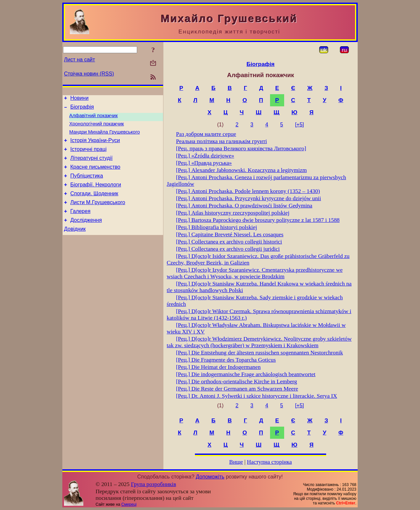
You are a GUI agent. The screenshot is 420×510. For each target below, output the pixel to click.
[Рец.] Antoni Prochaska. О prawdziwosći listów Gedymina (244, 206)
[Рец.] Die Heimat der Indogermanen (219, 367)
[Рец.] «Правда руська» (204, 163)
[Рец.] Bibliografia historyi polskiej (217, 227)
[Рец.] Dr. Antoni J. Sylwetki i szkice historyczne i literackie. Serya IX (257, 396)
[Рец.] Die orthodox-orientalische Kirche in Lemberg (237, 382)
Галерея (80, 225)
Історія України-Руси (95, 146)
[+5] (299, 125)
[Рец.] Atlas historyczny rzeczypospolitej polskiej (233, 213)
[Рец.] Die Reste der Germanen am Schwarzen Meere (237, 389)
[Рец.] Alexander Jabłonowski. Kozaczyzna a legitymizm (241, 170)
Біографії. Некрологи (96, 195)
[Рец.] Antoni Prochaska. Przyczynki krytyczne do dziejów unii (249, 198)
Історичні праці (88, 156)
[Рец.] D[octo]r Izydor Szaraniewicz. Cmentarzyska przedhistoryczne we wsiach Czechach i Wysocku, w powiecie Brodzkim (255, 273)
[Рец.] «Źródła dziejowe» (205, 156)
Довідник (75, 245)
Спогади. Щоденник (94, 205)
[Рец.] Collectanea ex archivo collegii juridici (228, 249)
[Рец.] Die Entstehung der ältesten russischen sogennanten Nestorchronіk (260, 353)
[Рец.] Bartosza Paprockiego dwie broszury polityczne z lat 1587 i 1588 (258, 220)
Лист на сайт (80, 60)
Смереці (129, 504)
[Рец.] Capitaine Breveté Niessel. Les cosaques (230, 234)
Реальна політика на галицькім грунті (222, 141)
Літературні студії (91, 166)
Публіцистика (87, 186)
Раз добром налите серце (206, 134)
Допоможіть (210, 477)
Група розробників (154, 484)
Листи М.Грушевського (98, 215)
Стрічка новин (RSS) (89, 74)
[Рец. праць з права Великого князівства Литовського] (241, 149)
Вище (236, 462)
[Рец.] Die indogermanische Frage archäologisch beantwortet (246, 374)
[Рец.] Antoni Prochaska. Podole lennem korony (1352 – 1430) (248, 191)
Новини (79, 99)
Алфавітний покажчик (94, 118)
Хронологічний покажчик (97, 128)
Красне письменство (95, 176)
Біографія (82, 109)
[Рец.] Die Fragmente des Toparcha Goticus (226, 360)
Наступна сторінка (270, 462)
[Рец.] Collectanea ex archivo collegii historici (229, 242)
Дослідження (86, 235)
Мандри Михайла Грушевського (105, 137)
